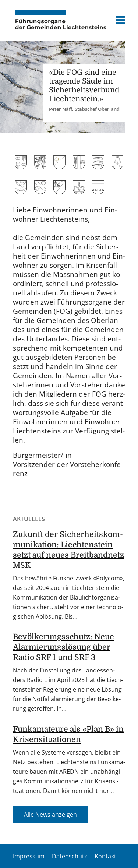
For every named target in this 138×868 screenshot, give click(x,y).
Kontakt (105, 856)
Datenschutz (70, 856)
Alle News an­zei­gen (50, 815)
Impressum (29, 856)
